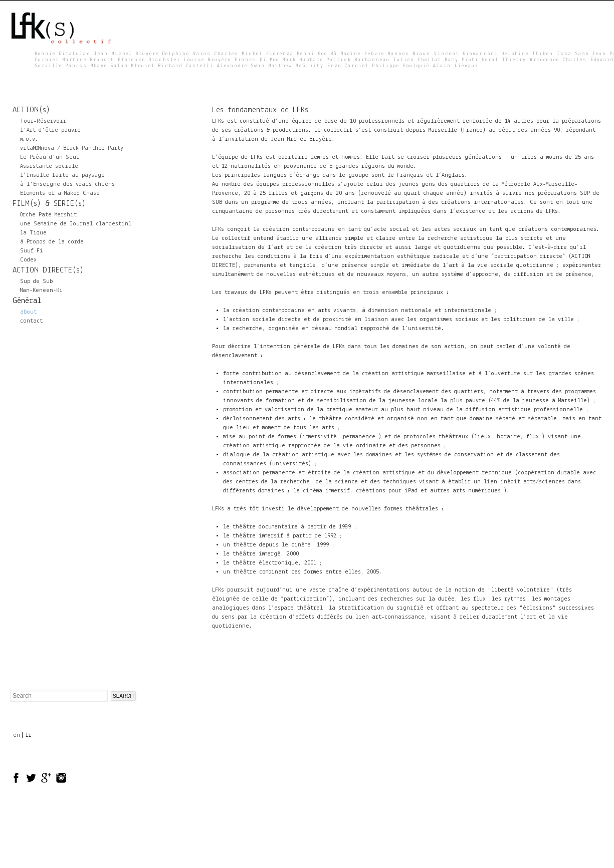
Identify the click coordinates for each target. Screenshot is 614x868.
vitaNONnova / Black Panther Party (72, 148)
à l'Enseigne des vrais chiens (67, 184)
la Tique (33, 233)
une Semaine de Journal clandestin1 (76, 224)
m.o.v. (29, 139)
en (17, 735)
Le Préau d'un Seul (50, 157)
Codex (28, 260)
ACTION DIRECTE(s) (48, 270)
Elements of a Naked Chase (60, 193)
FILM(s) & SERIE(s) (49, 204)
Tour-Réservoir (43, 121)
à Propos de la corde (52, 242)
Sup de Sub (36, 281)
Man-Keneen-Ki (41, 291)
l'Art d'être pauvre (50, 130)
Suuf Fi (32, 251)
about (28, 312)
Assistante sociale (49, 166)
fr (29, 735)
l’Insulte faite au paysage (62, 175)
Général (27, 301)
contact (31, 321)
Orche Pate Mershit (48, 215)
